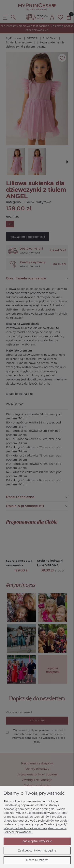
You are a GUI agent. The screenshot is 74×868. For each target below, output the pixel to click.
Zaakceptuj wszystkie (37, 841)
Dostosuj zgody (37, 860)
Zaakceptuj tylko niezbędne (37, 851)
